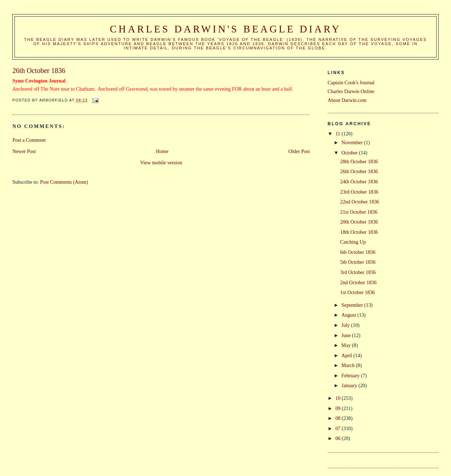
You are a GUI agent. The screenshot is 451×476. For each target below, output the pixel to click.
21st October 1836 (359, 212)
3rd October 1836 (358, 272)
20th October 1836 (359, 222)
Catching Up (353, 242)
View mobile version (161, 163)
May (347, 345)
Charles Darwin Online (351, 91)
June (347, 335)
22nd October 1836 (360, 202)
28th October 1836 (359, 161)
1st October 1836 (358, 292)
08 (339, 418)
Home (162, 151)
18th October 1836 (359, 232)
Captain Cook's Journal (351, 83)
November (353, 142)
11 (338, 134)
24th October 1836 (359, 182)
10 (339, 398)
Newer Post (24, 151)
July (346, 325)
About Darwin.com (347, 100)
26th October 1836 (359, 171)
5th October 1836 (358, 262)
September (353, 305)
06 (339, 438)
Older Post (299, 151)
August (349, 315)
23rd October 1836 (359, 192)
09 (339, 408)
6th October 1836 (358, 252)
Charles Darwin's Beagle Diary (225, 29)
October (350, 153)
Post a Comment (29, 140)
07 (339, 428)
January (350, 385)
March (349, 365)
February (351, 376)
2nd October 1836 (359, 282)
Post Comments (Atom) (64, 182)
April (347, 355)
